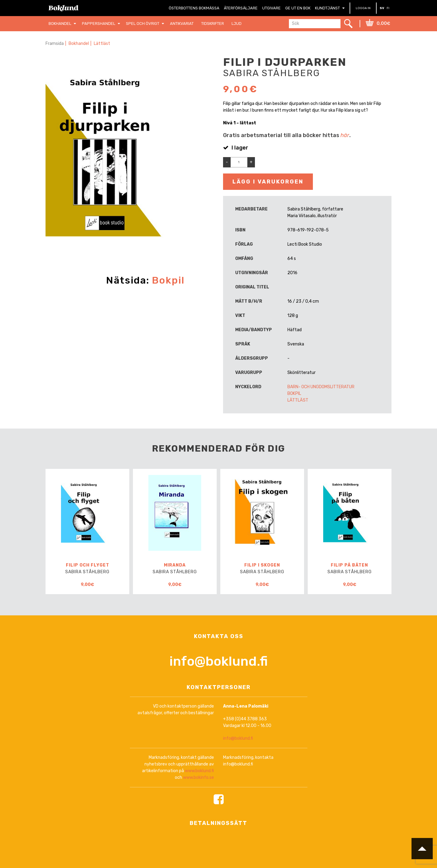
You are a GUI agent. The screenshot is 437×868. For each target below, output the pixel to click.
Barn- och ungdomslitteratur (321, 387)
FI (388, 8)
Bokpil (168, 280)
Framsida (55, 44)
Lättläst (102, 44)
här (345, 135)
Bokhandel (79, 44)
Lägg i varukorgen (268, 182)
